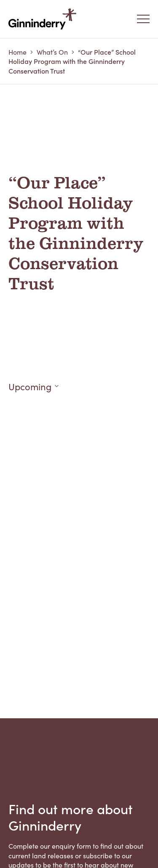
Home (17, 52)
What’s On (52, 52)
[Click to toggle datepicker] (79, 386)
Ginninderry (44, 19)
